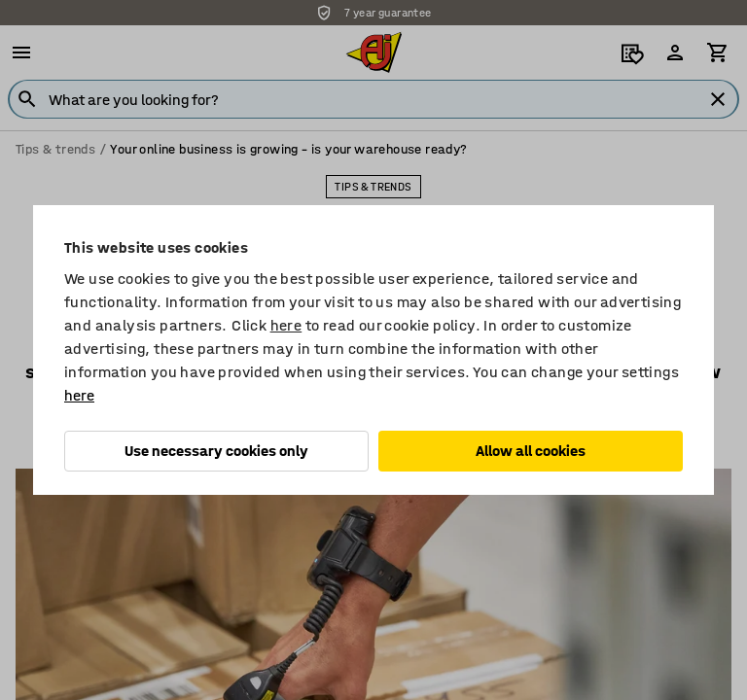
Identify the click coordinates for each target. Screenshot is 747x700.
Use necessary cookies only (216, 451)
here (286, 325)
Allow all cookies (531, 451)
